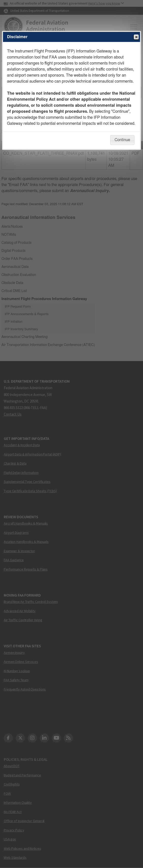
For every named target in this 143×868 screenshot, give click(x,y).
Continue (122, 140)
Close (136, 37)
